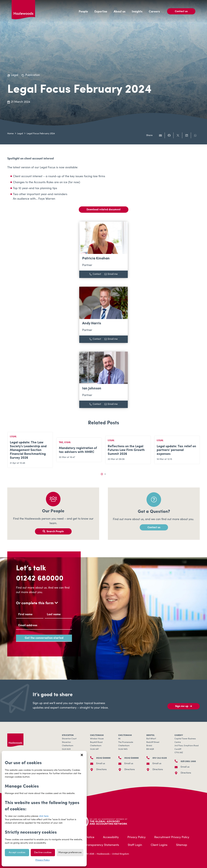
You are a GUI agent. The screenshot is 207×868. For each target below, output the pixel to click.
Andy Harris (92, 323)
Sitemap (182, 845)
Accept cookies (17, 853)
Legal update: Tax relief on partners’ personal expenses (176, 450)
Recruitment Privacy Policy (172, 837)
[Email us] (93, 764)
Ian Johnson (92, 388)
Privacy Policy (43, 860)
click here (44, 816)
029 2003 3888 (188, 761)
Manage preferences (70, 853)
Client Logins (159, 845)
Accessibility (111, 837)
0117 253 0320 (160, 758)
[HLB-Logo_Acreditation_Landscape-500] (103, 821)
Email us (101, 764)
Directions (101, 770)
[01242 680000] (93, 758)
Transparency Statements (102, 845)
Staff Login (135, 845)
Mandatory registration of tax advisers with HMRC (78, 450)
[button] (82, 755)
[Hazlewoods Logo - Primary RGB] (23, 10)
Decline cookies (43, 853)
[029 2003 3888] (178, 761)
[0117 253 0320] (149, 758)
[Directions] (93, 770)
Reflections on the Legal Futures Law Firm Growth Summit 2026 (126, 450)
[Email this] (160, 135)
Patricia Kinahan (96, 258)
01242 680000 (40, 578)
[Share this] (169, 135)
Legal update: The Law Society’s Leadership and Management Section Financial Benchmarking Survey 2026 (28, 450)
